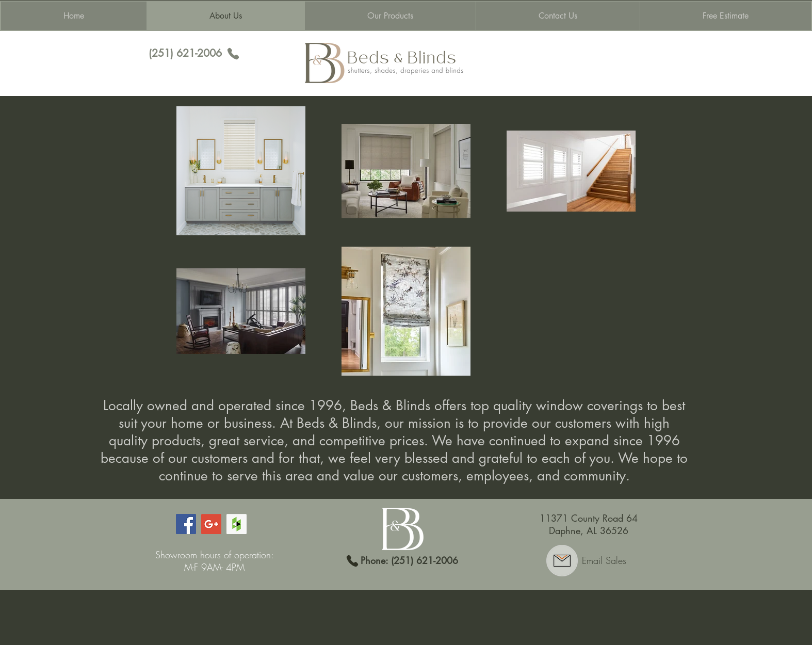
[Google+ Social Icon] (211, 524)
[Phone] (233, 54)
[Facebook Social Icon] (186, 524)
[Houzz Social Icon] (237, 524)
